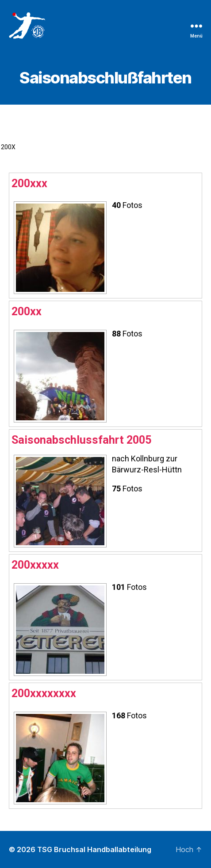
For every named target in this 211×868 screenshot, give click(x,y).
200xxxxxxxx (44, 693)
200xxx (29, 183)
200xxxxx (35, 565)
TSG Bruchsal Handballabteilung (94, 849)
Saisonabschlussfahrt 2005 (81, 440)
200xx (27, 311)
